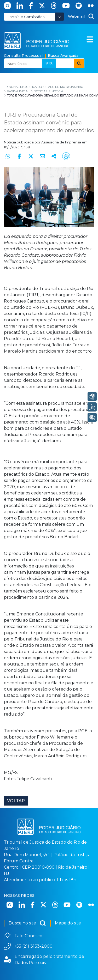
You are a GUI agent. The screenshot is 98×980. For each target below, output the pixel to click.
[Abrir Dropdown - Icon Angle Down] (60, 17)
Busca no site (27, 923)
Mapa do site (68, 923)
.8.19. (49, 63)
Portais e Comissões (26, 17)
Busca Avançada (63, 56)
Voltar (16, 801)
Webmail (76, 16)
